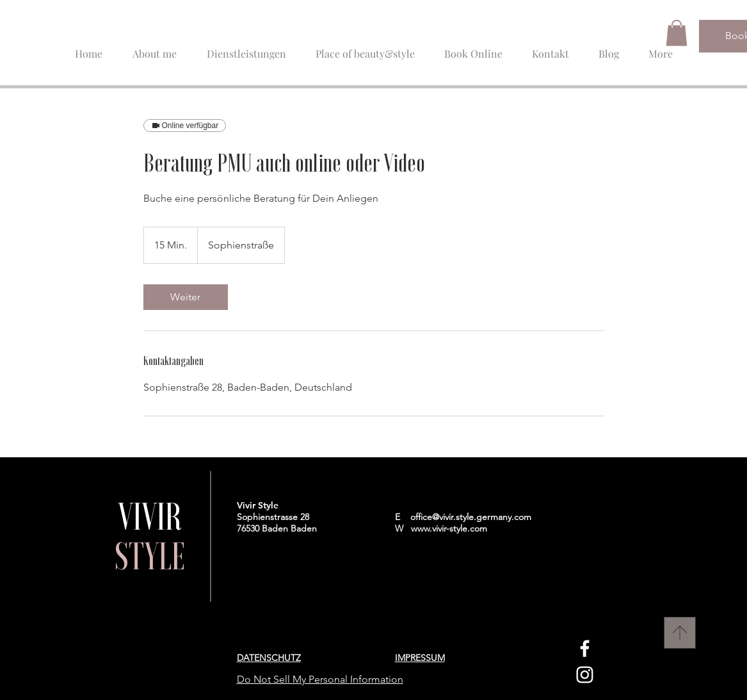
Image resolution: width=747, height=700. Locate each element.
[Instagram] (585, 675)
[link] (186, 297)
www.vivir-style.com (449, 528)
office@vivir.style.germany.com (471, 517)
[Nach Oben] (680, 633)
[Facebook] (585, 648)
